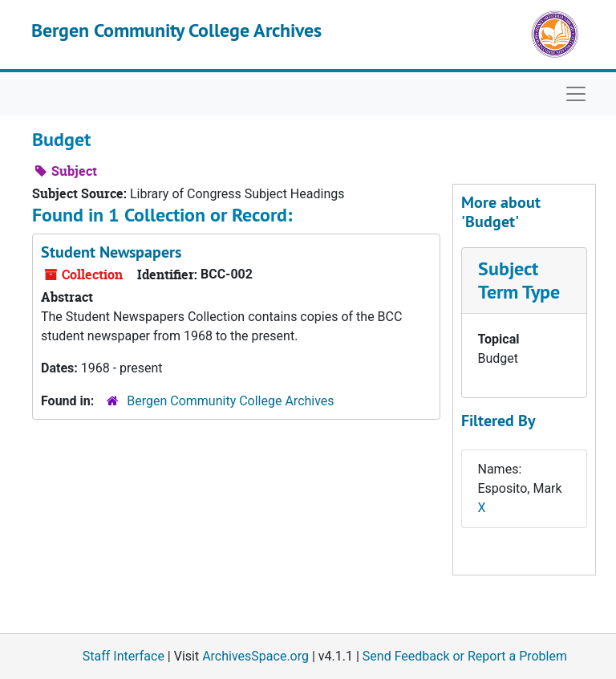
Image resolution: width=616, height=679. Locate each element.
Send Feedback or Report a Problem (465, 656)
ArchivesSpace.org (255, 656)
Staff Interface (124, 656)
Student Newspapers (111, 252)
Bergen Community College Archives (176, 30)
